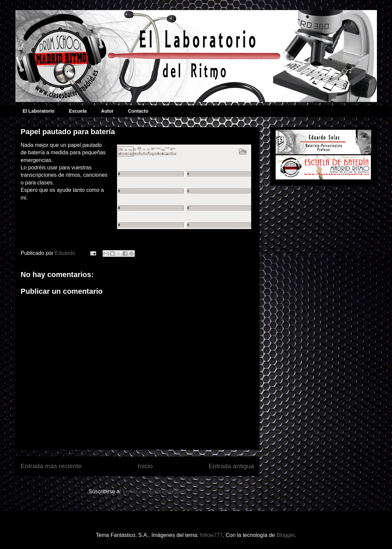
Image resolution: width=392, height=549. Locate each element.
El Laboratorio (39, 111)
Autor (107, 111)
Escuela (78, 111)
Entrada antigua (231, 466)
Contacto (138, 111)
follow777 (211, 535)
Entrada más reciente (51, 466)
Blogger (285, 535)
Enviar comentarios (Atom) (154, 491)
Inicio (145, 466)
